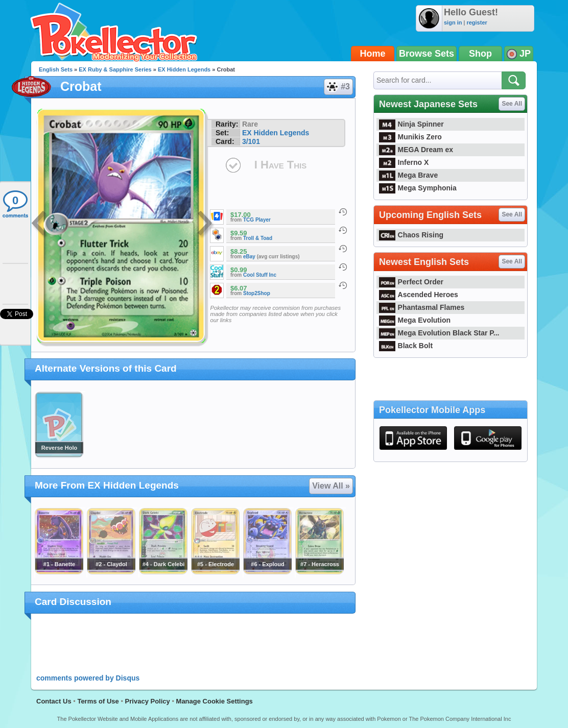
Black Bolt (406, 346)
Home (373, 54)
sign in (453, 22)
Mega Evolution (415, 320)
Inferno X (404, 162)
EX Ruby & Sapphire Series (115, 69)
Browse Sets (427, 54)
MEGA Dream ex (416, 150)
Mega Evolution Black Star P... (439, 333)
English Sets (56, 69)
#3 (338, 87)
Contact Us (54, 701)
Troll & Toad (258, 238)
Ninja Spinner (411, 124)
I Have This (280, 165)
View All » (331, 486)
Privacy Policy (148, 701)
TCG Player (257, 220)
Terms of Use (98, 701)
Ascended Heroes (419, 295)
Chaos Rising (411, 235)
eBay (249, 257)
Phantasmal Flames (422, 307)
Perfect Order (411, 282)
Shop (480, 54)
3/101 (251, 141)
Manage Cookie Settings (215, 701)
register (477, 22)
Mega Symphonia (418, 188)
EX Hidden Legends (184, 69)
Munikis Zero (410, 137)
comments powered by (88, 678)
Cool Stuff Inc (260, 275)
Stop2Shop (257, 293)
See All (512, 104)
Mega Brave (408, 175)
